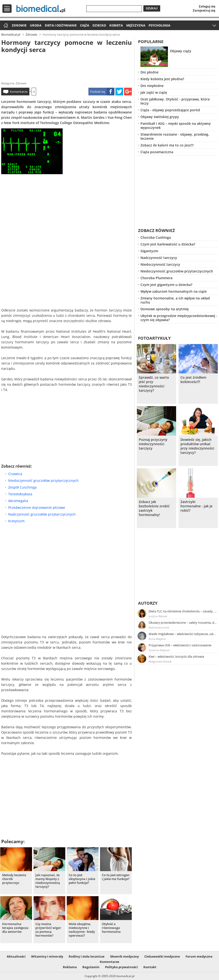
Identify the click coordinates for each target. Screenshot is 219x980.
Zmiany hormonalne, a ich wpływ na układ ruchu (175, 300)
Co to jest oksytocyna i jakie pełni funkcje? (82, 879)
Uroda (36, 25)
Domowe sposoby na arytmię (165, 309)
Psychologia (159, 25)
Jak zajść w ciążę (154, 92)
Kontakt (150, 967)
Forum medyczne (199, 956)
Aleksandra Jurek (159, 627)
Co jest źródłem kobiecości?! (193, 380)
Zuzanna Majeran (159, 650)
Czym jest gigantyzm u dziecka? (166, 285)
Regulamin (91, 967)
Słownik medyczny (124, 956)
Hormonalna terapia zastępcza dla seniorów (15, 928)
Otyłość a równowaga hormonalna (111, 928)
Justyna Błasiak (158, 616)
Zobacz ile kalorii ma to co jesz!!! (167, 145)
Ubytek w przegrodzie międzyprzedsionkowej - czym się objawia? (179, 318)
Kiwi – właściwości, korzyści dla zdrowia (176, 656)
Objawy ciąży (181, 51)
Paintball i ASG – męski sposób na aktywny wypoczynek (176, 126)
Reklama (70, 967)
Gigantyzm (149, 251)
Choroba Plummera (156, 278)
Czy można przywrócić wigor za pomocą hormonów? (48, 930)
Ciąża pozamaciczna (157, 152)
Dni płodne (149, 72)
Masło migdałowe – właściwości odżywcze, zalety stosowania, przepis (183, 634)
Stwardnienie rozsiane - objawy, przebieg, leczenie (175, 136)
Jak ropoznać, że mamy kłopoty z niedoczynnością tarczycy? (48, 881)
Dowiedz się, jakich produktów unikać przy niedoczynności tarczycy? (197, 446)
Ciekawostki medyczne (162, 956)
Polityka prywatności (121, 967)
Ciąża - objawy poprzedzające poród (170, 110)
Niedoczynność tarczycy (160, 264)
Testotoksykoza (20, 494)
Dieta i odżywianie (61, 25)
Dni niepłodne (152, 86)
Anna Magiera (157, 639)
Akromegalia (18, 501)
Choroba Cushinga (156, 237)
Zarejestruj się (204, 10)
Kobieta (116, 25)
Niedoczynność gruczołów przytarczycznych (43, 480)
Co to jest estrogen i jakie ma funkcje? (116, 877)
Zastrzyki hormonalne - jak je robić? (196, 506)
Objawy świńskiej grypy (160, 117)
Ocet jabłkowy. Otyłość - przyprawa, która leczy (175, 101)
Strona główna (5, 26)
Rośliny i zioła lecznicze (87, 956)
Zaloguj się (207, 6)
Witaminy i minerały (47, 956)
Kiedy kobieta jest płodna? (162, 79)
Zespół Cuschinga (22, 487)
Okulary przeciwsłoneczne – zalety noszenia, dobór (183, 622)
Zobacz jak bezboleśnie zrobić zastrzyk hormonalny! (154, 508)
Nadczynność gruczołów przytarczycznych (42, 514)
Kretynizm (16, 521)
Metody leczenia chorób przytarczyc (14, 879)
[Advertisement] (66, 66)
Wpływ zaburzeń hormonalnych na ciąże (174, 291)
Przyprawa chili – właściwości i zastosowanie (180, 645)
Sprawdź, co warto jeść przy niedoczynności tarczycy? (154, 384)
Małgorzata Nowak (160, 661)
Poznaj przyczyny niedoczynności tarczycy (153, 444)
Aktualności (16, 956)
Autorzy (148, 603)
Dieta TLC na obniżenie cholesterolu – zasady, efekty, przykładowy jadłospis (183, 611)
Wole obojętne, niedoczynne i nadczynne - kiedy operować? (82, 930)
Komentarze (19, 92)
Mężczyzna (136, 25)
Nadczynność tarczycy (159, 258)
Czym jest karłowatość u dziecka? (168, 244)
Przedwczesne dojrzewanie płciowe (37, 507)
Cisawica (15, 474)
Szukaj (152, 8)
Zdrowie (19, 25)
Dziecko (99, 25)
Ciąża (85, 25)
